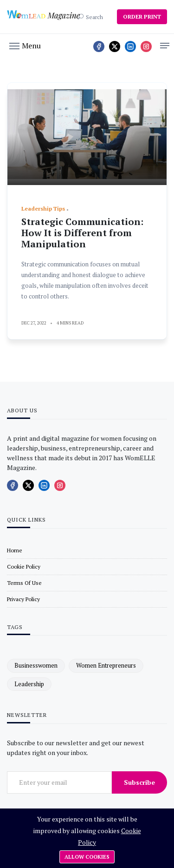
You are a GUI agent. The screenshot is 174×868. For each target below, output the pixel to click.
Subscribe (139, 782)
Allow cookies (87, 857)
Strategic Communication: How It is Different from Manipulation (82, 233)
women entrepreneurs (106, 665)
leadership (29, 684)
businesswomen (36, 665)
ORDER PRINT (142, 17)
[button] (25, 45)
